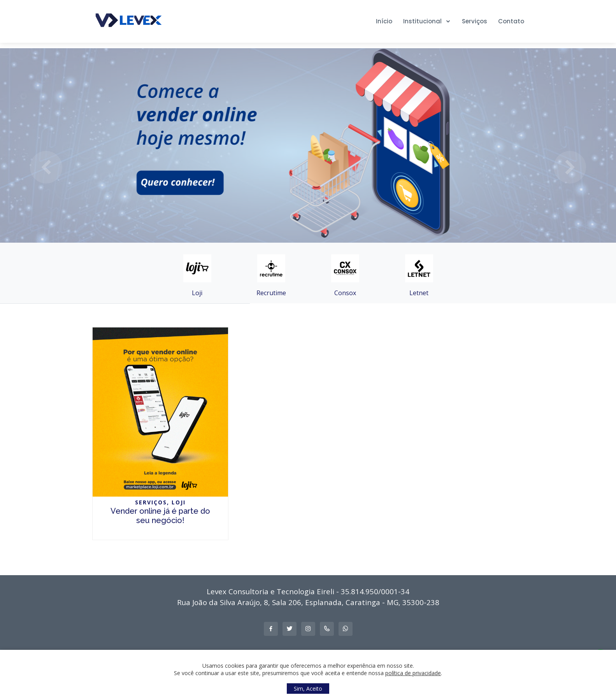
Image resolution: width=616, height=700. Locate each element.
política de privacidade (413, 673)
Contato (511, 21)
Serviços (475, 21)
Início (384, 21)
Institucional (423, 21)
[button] (46, 167)
